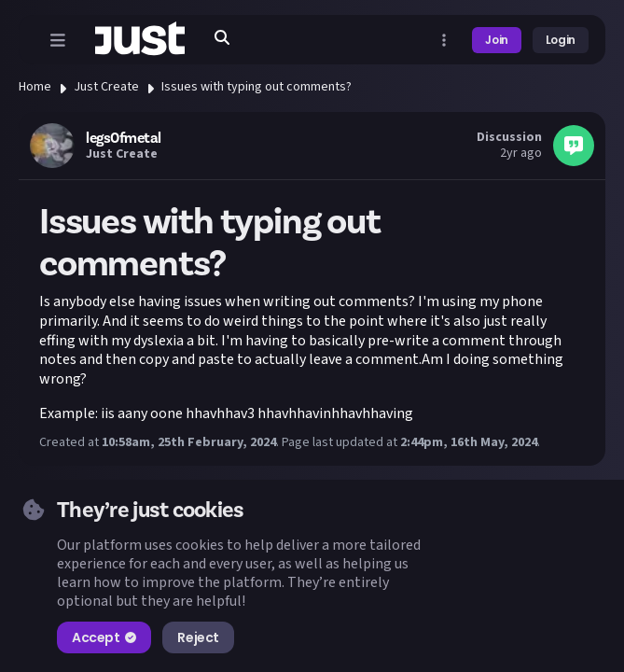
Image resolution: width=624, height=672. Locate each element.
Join (497, 40)
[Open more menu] (444, 40)
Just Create (106, 87)
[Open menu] (58, 40)
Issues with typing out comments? (257, 87)
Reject (198, 637)
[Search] (222, 37)
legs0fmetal (124, 138)
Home (35, 87)
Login (561, 40)
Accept (104, 637)
